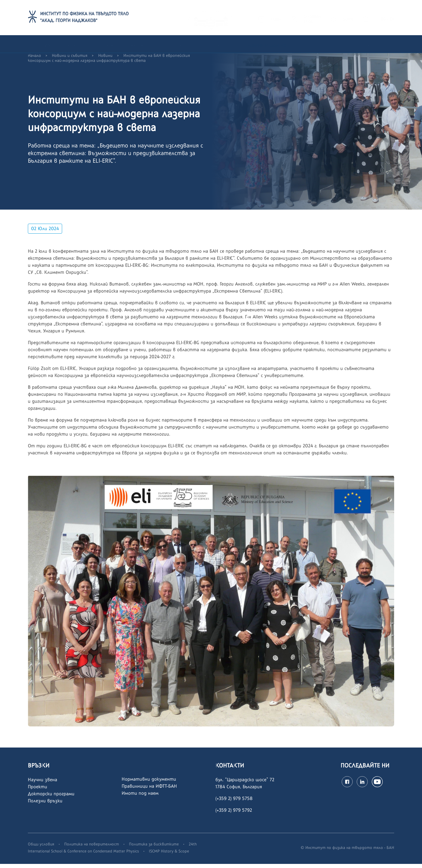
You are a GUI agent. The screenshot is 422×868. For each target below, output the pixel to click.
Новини (105, 60)
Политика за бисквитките (154, 848)
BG (383, 17)
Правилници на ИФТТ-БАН (149, 790)
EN (392, 17)
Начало (34, 60)
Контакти (367, 44)
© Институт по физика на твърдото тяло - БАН (347, 852)
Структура (103, 44)
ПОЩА (276, 18)
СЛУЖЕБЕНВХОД (312, 17)
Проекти (38, 791)
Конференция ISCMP (322, 44)
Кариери (186, 44)
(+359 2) (224, 814)
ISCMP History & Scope (169, 855)
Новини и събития (267, 44)
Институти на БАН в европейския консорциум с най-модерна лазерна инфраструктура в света (109, 62)
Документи (221, 44)
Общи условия (41, 848)
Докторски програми (51, 798)
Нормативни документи (149, 783)
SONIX (348, 18)
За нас (71, 44)
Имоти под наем (140, 797)
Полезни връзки (45, 805)
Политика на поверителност (92, 848)
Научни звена (42, 784)
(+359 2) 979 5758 (234, 802)
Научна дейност (145, 44)
